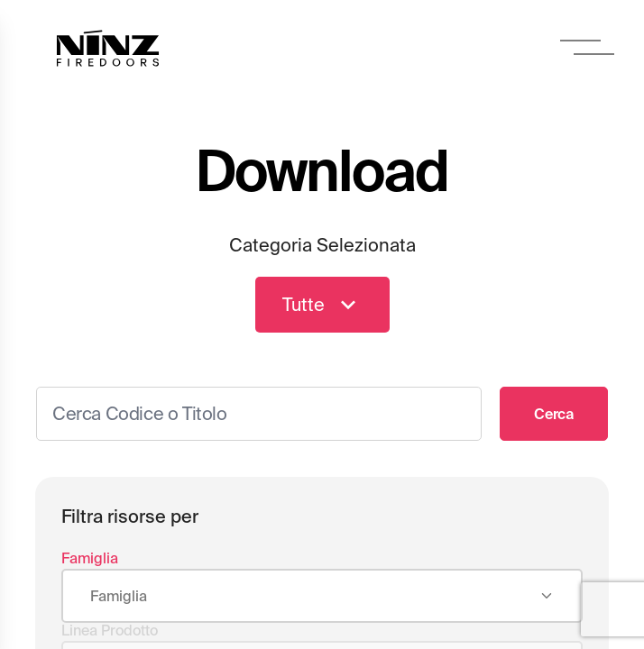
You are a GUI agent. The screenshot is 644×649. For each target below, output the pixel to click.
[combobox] (322, 596)
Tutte (322, 305)
